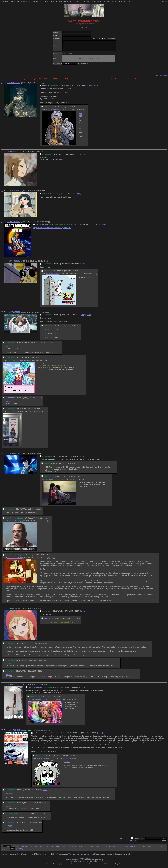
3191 (40, 673)
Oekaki (69, 55)
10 (36, 848)
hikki (52, 1)
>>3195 (75, 758)
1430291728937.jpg (15, 362)
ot (38, 1)
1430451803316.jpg (15, 413)
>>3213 (9, 348)
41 (141, 848)
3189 (40, 645)
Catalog (20, 851)
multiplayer (110, 1)
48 (4, 851)
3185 (49, 520)
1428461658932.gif (44, 760)
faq (70, 1)
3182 (74, 465)
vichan (88, 860)
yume (14, 1)
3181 (77, 458)
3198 (40, 824)
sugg (47, 1)
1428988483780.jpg (15, 455)
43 (148, 848)
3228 (78, 108)
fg (10, 1)
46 (158, 848)
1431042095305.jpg (54, 111)
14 (50, 848)
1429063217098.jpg (15, 523)
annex (80, 1)
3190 (40, 662)
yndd (7, 1)
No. (81, 87)
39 (135, 848)
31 (107, 848)
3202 (76, 689)
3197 (49, 815)
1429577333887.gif (15, 263)
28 (97, 848)
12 (43, 848)
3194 (70, 758)
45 (155, 848)
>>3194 (9, 795)
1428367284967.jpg (15, 732)
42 (145, 848)
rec (56, 1)
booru (103, 1)
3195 (40, 792)
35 (121, 848)
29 (101, 848)
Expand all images (162, 77)
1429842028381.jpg (15, 193)
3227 (84, 87)
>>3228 (96, 88)
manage (87, 1)
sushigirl (119, 1)
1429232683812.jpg (15, 560)
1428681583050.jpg (15, 686)
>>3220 (51, 345)
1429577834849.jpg (15, 224)
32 (111, 848)
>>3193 (67, 764)
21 (73, 848)
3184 (40, 511)
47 (162, 848)
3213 (77, 317)
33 (114, 848)
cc (41, 1)
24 (84, 848)
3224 (77, 273)
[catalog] (84, 27)
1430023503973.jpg (15, 153)
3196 (39, 805)
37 (128, 848)
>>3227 (80, 116)
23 (80, 848)
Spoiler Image (110, 39)
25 (87, 848)
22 (77, 848)
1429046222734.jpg (54, 481)
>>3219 (46, 345)
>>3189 (9, 666)
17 (60, 848)
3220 (40, 400)
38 (131, 848)
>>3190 (45, 645)
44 (152, 848)
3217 (79, 328)
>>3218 (89, 317)
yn (3, 1)
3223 (77, 266)
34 (118, 848)
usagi (98, 1)
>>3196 (45, 792)
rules (66, 1)
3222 (77, 156)
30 (104, 848)
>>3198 (44, 805)
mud (93, 1)
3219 (40, 359)
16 (56, 848)
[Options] (164, 1)
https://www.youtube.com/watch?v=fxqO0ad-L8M (52, 230)
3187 (77, 613)
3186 (48, 557)
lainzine (126, 1)
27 (94, 848)
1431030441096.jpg (15, 85)
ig (32, 1)
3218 (40, 344)
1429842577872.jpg (54, 276)
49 (7, 851)
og (29, 1)
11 (39, 848)
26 (90, 848)
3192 (94, 735)
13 (46, 848)
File (64, 55)
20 (70, 848)
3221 (39, 410)
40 (138, 848)
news (61, 1)
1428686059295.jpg (40, 701)
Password (141, 840)
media (25, 1)
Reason (133, 843)
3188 (79, 620)
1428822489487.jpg (15, 610)
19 (66, 848)
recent (75, 1)
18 (63, 848)
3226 (98, 226)
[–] (2, 85)
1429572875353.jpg (15, 314)
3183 (78, 478)
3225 (73, 196)
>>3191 (45, 662)
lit (21, 1)
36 (124, 848)
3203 (64, 698)
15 (53, 848)
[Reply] (90, 87)
